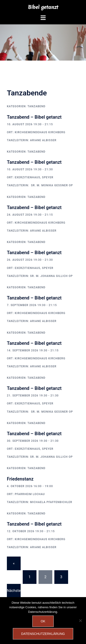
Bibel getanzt (43, 7)
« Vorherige (14, 566)
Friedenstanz (20, 479)
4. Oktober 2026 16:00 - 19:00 (30, 486)
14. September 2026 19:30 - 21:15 (33, 350)
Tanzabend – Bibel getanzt (34, 117)
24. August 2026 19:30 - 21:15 (30, 215)
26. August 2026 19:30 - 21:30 (30, 260)
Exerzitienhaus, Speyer (34, 177)
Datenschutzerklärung (43, 634)
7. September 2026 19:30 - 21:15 (32, 305)
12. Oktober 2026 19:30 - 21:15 (31, 531)
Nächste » (14, 593)
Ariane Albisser (43, 140)
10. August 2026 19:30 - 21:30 (30, 169)
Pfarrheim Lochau (30, 494)
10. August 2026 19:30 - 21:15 (30, 124)
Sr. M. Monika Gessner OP (51, 185)
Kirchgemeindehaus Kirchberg (40, 132)
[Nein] (80, 621)
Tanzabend (36, 106)
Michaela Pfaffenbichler (51, 502)
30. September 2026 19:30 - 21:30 (33, 441)
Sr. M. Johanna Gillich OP (51, 276)
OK (43, 621)
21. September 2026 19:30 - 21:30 (33, 396)
